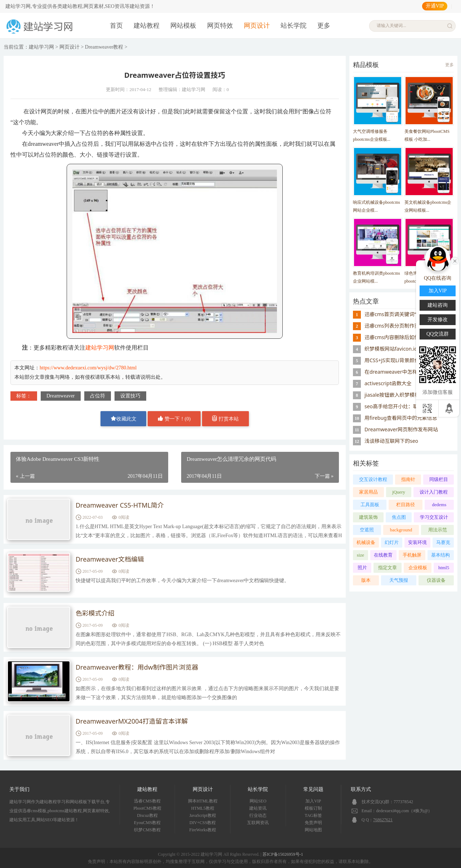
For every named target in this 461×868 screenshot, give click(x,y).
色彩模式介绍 (95, 613)
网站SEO (258, 801)
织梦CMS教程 (147, 830)
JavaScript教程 (203, 815)
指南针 (408, 479)
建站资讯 (258, 808)
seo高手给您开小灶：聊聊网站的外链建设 (411, 406)
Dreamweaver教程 (104, 47)
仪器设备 (436, 580)
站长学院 (294, 26)
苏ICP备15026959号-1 (283, 854)
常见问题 (313, 789)
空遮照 (367, 530)
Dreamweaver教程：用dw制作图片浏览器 (137, 667)
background (401, 530)
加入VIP (313, 801)
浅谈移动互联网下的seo (391, 441)
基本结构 (440, 555)
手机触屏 (412, 555)
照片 (362, 568)
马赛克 (443, 542)
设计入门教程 (434, 492)
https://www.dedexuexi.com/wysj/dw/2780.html (88, 368)
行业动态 (258, 815)
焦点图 (399, 517)
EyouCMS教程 (147, 823)
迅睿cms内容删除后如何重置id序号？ (407, 337)
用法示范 (438, 530)
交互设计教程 (373, 479)
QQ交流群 (438, 334)
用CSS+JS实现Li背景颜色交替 (397, 360)
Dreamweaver (61, 396)
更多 (324, 26)
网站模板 (183, 26)
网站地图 (313, 830)
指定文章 (388, 568)
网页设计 (257, 26)
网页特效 (220, 26)
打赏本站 (225, 419)
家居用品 (368, 492)
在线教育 (383, 555)
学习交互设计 (434, 517)
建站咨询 (438, 305)
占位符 (98, 396)
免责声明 (313, 823)
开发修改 (438, 320)
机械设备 (366, 542)
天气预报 (399, 580)
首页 (116, 26)
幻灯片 (392, 542)
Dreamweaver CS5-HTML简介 (120, 505)
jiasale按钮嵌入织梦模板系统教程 (402, 395)
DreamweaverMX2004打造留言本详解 (132, 721)
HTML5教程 (203, 808)
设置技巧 (130, 396)
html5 (444, 568)
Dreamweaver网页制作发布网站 (401, 429)
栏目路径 (406, 505)
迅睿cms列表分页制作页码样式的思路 (407, 326)
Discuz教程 (147, 815)
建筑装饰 (368, 517)
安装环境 (417, 542)
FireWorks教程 (203, 830)
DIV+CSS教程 (203, 823)
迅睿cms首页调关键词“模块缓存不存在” (409, 314)
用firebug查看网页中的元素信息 (401, 418)
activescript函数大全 (388, 383)
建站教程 (147, 26)
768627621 (383, 820)
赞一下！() (174, 419)
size (361, 555)
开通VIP (435, 6)
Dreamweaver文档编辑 (110, 559)
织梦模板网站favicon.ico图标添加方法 (407, 349)
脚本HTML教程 (203, 801)
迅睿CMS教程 (147, 801)
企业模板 (418, 568)
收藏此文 (124, 419)
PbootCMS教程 (147, 808)
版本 (366, 580)
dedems (439, 505)
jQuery (399, 492)
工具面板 (370, 505)
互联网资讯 (258, 823)
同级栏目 (439, 479)
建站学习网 (41, 47)
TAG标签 (313, 815)
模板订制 (313, 808)
